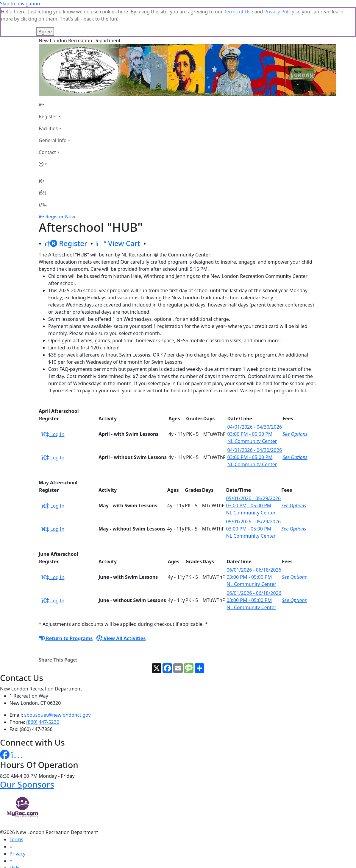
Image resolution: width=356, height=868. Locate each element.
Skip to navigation (20, 4)
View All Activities (121, 609)
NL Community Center (252, 411)
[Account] (54, 134)
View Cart (118, 213)
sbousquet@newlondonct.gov (58, 685)
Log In (53, 405)
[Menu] (43, 175)
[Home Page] (54, 75)
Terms (16, 810)
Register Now (60, 187)
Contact (47, 122)
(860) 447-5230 (43, 692)
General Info (53, 111)
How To (18, 853)
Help (15, 838)
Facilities (48, 99)
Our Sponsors (27, 755)
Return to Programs (66, 609)
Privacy (17, 824)
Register (48, 87)
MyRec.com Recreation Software (63, 864)
